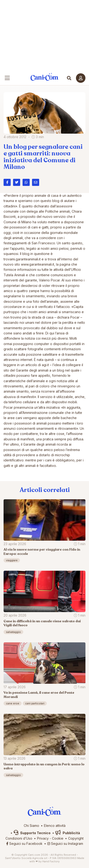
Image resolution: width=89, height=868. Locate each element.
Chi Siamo (31, 826)
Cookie (58, 838)
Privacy (43, 838)
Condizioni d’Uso (19, 838)
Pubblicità (68, 833)
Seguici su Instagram (65, 844)
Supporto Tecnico (32, 833)
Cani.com (44, 77)
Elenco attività (55, 826)
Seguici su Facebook (24, 844)
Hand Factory (51, 861)
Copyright (76, 838)
